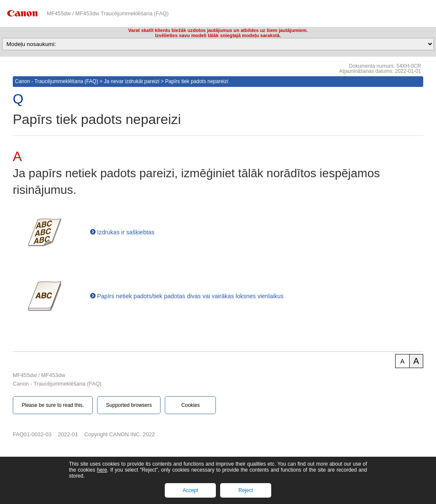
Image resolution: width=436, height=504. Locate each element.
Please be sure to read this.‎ (53, 405)
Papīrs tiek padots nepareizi (197, 81)
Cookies (191, 405)
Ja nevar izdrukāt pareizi (132, 81)
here (102, 470)
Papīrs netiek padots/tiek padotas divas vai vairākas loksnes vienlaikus (190, 296)
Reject (246, 490)
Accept (191, 490)
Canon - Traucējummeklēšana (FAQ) (56, 81)
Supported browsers (129, 405)
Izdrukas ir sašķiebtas (126, 232)
